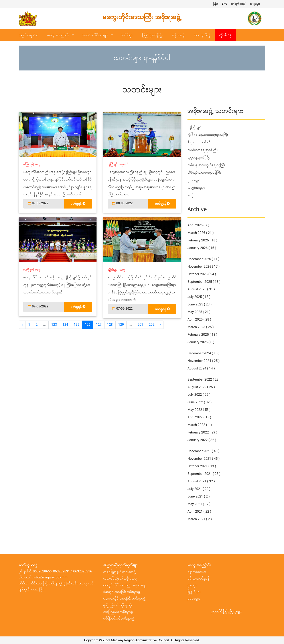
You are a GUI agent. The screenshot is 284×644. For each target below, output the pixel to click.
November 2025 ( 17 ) (204, 267)
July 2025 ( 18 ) (199, 297)
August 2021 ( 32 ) (201, 481)
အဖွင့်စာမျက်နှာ (29, 35)
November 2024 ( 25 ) (204, 361)
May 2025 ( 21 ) (199, 312)
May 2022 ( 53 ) (199, 410)
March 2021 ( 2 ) (200, 519)
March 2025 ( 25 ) (201, 327)
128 (110, 325)
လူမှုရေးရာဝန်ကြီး (199, 157)
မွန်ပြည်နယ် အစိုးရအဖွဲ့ (117, 605)
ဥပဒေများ (194, 598)
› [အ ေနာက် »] (161, 325)
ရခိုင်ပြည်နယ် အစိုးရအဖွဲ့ (119, 618)
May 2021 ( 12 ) (199, 504)
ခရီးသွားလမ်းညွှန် (198, 578)
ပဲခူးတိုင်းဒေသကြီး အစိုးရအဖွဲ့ (122, 592)
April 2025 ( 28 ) (199, 319)
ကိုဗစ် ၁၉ (225, 35)
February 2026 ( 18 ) (202, 240)
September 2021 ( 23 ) (204, 474)
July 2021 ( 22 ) (199, 489)
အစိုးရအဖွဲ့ (178, 35)
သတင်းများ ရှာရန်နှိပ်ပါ (142, 58)
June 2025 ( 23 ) (200, 304)
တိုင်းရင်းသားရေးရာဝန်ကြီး (204, 173)
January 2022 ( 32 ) (202, 440)
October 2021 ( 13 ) (202, 466)
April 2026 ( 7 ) (198, 225)
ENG (225, 4)
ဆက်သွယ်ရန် (202, 35)
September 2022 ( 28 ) (204, 379)
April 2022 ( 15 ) (199, 417)
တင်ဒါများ (127, 35)
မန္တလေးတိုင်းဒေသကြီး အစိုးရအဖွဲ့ (124, 598)
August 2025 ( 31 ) (201, 289)
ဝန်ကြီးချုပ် (28, 164)
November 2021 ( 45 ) (204, 459)
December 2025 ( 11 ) (203, 259)
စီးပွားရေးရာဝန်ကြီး (199, 142)
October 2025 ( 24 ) (202, 274)
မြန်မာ (216, 4)
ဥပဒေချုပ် (194, 180)
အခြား (191, 195)
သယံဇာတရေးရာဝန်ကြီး (202, 150)
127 (99, 325)
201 (140, 325)
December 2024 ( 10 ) (203, 353)
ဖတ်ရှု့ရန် (78, 204)
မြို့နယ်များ (194, 592)
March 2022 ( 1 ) (200, 425)
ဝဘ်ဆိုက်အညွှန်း (239, 4)
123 (54, 325)
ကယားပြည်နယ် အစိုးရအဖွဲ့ (120, 578)
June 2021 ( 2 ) (199, 496)
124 (65, 325)
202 (152, 325)
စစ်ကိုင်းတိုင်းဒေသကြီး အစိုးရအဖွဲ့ (124, 585)
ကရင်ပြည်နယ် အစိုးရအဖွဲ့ (119, 572)
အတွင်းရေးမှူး (196, 188)
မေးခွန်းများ (255, 4)
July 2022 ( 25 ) (199, 395)
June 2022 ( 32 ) (200, 402)
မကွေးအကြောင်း (58, 35)
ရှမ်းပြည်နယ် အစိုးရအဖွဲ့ (118, 612)
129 (121, 325)
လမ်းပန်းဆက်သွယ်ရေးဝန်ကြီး (206, 165)
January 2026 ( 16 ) (202, 248)
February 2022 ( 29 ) (202, 432)
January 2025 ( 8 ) (201, 342)
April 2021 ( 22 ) (199, 512)
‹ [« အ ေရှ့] (22, 325)
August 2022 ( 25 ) (201, 387)
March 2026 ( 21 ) (201, 233)
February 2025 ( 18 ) (202, 335)
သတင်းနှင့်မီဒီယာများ (95, 35)
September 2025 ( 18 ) (204, 282)
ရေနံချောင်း (124, 164)
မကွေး (38, 164)
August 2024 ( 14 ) (201, 368)
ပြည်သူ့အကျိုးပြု (152, 35)
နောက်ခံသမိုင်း (197, 572)
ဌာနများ (192, 585)
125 (76, 325)
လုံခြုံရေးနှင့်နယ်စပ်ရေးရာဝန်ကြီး (208, 135)
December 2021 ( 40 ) (203, 451)
